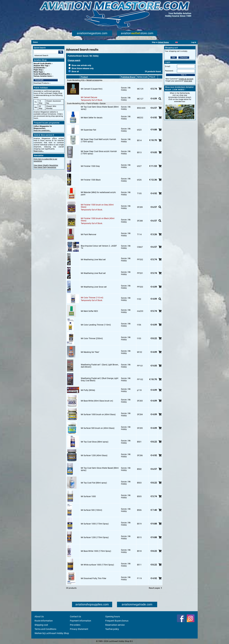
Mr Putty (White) (88, 390)
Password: (169, 71)
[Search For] (46, 52)
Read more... (39, 151)
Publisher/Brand (128, 77)
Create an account (186, 79)
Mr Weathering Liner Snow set (94, 287)
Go (61, 52)
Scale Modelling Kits (42, 74)
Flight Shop (38, 70)
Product (84, 77)
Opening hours (113, 617)
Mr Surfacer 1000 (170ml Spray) (95, 524)
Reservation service (115, 625)
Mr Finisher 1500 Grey (90, 166)
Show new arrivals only (80, 65)
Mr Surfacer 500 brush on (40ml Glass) (98, 428)
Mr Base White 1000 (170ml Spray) (96, 551)
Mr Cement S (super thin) (92, 89)
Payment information (81, 621)
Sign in (184, 75)
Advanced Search (41, 56)
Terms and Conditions (45, 629)
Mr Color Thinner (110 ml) (92, 298)
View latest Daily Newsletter (45, 167)
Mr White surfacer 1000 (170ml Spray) (97, 565)
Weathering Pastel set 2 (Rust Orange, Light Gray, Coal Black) (100, 379)
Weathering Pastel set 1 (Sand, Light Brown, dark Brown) (100, 366)
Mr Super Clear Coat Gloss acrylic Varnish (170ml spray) (99, 153)
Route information (44, 621)
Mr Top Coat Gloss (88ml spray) (95, 442)
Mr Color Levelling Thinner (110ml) (96, 325)
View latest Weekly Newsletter (46, 165)
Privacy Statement (79, 629)
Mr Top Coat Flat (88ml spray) (94, 483)
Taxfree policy (112, 629)
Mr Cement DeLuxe (89, 97)
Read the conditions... (42, 130)
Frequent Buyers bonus (117, 621)
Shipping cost (41, 625)
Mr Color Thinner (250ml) (92, 338)
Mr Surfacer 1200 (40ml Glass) (94, 455)
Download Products (41, 83)
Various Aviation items (43, 76)
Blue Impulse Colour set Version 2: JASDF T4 (99, 247)
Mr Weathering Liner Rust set (93, 273)
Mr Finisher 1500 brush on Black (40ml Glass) (98, 220)
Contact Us (75, 617)
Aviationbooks (39, 68)
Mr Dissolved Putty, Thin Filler (94, 578)
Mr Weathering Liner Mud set (93, 260)
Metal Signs (38, 72)
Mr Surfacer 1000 (88, 496)
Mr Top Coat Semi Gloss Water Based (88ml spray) (100, 108)
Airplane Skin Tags (41, 66)
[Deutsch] (184, 42)
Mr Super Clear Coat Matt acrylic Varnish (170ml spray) (98, 140)
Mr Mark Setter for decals (92, 118)
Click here (188, 81)
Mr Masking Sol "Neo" (90, 352)
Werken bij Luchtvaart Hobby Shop (52, 633)
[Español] (181, 42)
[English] (177, 42)
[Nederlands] (173, 42)
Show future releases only (81, 68)
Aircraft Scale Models (42, 64)
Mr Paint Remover (89, 234)
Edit (174, 57)
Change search (74, 60)
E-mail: (168, 66)
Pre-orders (75, 625)
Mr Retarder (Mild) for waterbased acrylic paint (98, 194)
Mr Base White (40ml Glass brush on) (97, 401)
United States (163, 42)
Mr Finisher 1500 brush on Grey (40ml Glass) (97, 206)
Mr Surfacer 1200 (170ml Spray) (95, 537)
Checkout (184, 57)
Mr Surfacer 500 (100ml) (91, 510)
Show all (74, 72)
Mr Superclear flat (88, 130)
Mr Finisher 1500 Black (91, 180)
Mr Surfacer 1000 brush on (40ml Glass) (98, 414)
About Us (39, 617)
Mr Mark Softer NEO (89, 311)
